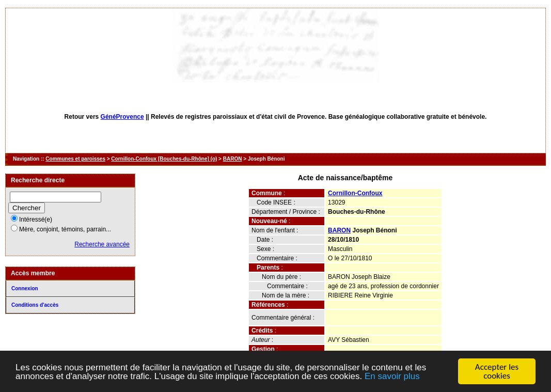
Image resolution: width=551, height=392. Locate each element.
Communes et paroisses (75, 159)
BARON (233, 159)
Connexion (25, 288)
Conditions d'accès (35, 305)
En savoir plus (392, 376)
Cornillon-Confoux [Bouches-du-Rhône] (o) (164, 159)
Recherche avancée (102, 244)
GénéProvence (122, 117)
